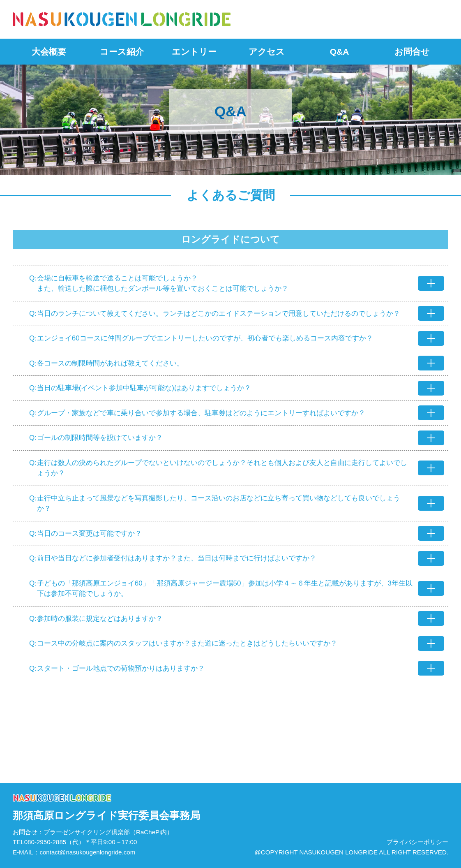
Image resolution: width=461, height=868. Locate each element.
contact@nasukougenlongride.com (87, 852)
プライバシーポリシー (417, 842)
